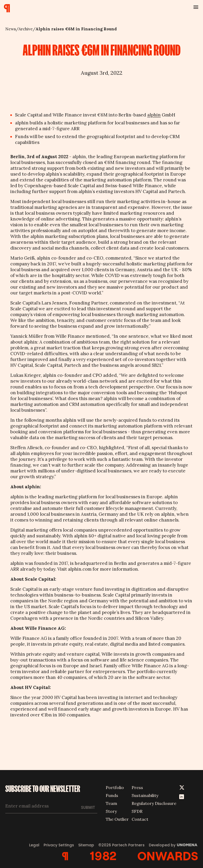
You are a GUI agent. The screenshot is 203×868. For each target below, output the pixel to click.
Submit (88, 808)
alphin (154, 115)
